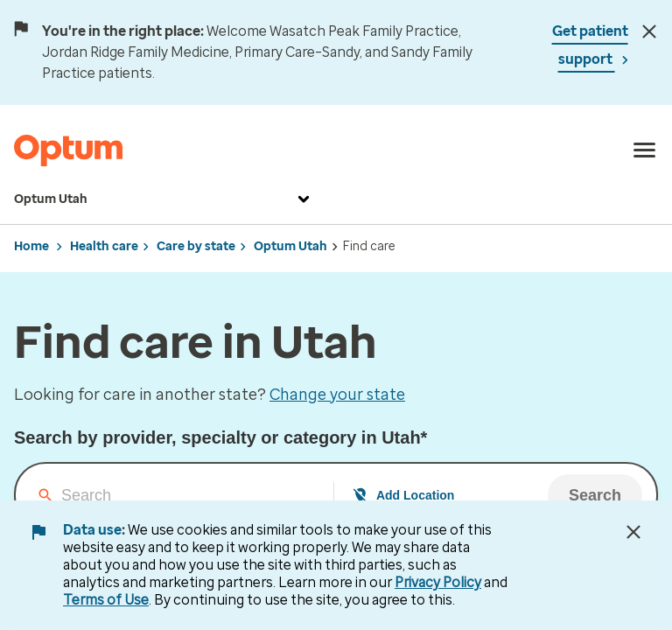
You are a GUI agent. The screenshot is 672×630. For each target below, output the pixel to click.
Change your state (337, 395)
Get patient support (590, 45)
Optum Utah (164, 199)
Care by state (196, 246)
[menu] (645, 150)
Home (31, 246)
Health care (104, 246)
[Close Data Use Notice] (633, 532)
